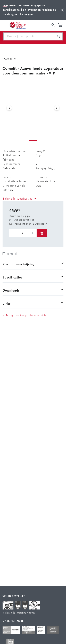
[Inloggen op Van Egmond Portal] (53, 25)
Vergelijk (12, 254)
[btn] (62, 10)
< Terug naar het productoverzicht (25, 316)
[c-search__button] (58, 37)
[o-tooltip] (23, 233)
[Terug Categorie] (33, 59)
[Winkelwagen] (61, 25)
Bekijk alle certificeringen (19, 613)
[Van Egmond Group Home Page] (18, 25)
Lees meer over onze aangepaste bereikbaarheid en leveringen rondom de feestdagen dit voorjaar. (29, 10)
